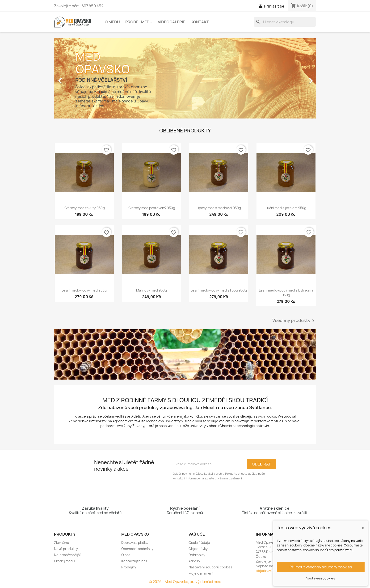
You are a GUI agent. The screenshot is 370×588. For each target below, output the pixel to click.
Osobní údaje (199, 543)
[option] (185, 78)
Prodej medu (139, 22)
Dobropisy (197, 555)
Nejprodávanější (67, 555)
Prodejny (129, 567)
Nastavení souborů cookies (210, 567)
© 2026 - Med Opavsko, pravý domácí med (185, 582)
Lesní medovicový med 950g (84, 290)
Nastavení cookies (320, 578)
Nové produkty (66, 549)
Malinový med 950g (151, 290)
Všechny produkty (294, 321)
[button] (74, 78)
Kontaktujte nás (134, 561)
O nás (126, 555)
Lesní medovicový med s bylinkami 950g (286, 293)
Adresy (194, 561)
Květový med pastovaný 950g (151, 208)
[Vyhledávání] (285, 22)
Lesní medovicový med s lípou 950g (219, 290)
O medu (112, 22)
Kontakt (200, 22)
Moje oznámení (201, 573)
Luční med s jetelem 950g (286, 208)
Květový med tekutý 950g (84, 208)
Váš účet (198, 534)
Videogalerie (172, 22)
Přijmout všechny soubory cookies (321, 567)
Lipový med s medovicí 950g (219, 208)
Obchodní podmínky (137, 549)
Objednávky (198, 549)
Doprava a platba (135, 543)
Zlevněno (62, 543)
